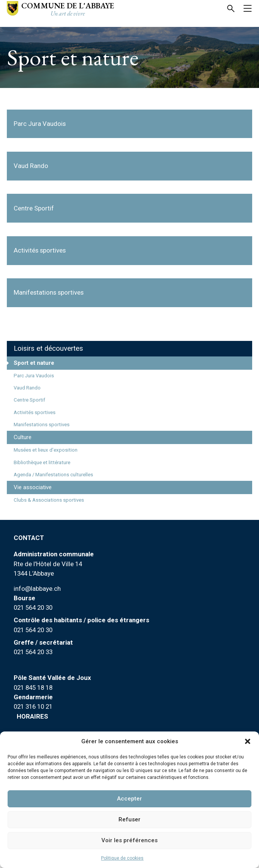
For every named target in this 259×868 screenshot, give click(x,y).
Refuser (129, 819)
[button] (248, 741)
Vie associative (33, 487)
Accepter (129, 799)
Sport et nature (34, 363)
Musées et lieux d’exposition (46, 450)
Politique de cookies (122, 858)
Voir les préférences (129, 840)
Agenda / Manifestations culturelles (53, 475)
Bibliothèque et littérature (42, 462)
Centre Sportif (29, 400)
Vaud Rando (27, 388)
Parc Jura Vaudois (34, 376)
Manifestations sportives (42, 425)
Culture (23, 437)
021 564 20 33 (33, 652)
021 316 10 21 (33, 706)
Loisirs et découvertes (48, 348)
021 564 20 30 (33, 607)
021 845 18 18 (33, 687)
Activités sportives (35, 412)
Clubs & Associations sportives (49, 500)
